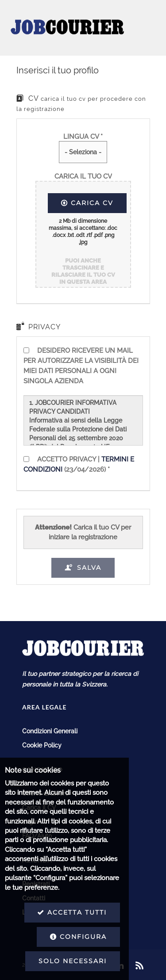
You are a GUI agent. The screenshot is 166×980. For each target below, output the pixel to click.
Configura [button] (48, 937)
